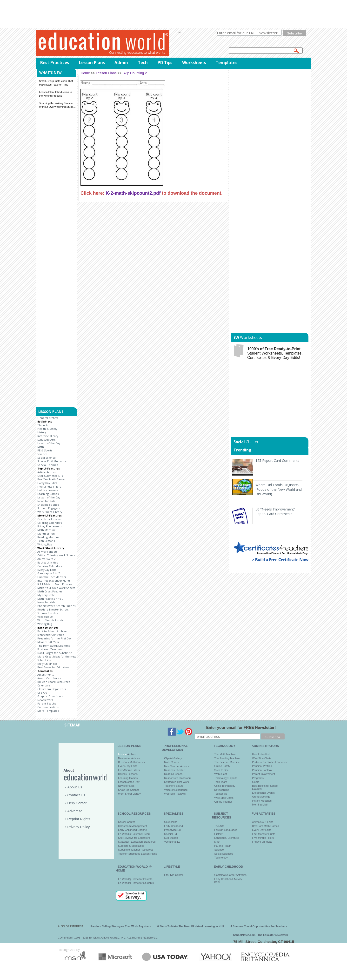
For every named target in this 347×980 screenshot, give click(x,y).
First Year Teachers (50, 649)
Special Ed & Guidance (52, 461)
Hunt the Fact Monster (52, 577)
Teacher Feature (174, 786)
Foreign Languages (226, 830)
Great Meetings (261, 797)
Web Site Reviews (175, 794)
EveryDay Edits (47, 570)
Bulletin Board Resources (54, 682)
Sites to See (221, 770)
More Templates (48, 711)
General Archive (48, 418)
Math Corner (171, 762)
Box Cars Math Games (51, 479)
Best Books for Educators (53, 667)
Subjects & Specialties (131, 846)
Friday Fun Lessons (50, 526)
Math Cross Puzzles (50, 591)
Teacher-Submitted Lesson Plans (137, 854)
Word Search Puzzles (51, 620)
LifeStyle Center (173, 875)
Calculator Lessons (49, 519)
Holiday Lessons (48, 490)
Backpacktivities (48, 562)
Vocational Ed (172, 842)
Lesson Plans (92, 63)
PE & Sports (45, 450)
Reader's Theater (174, 770)
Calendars (44, 685)
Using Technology (225, 786)
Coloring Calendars (50, 523)
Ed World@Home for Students (136, 883)
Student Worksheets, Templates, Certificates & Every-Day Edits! (275, 353)
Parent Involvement (264, 774)
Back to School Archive (52, 631)
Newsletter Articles (129, 758)
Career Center (127, 822)
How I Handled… (262, 754)
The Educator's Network (273, 935)
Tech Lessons (46, 541)
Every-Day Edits (128, 766)
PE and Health (223, 846)
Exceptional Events (263, 793)
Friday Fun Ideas (262, 842)
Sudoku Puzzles (47, 613)
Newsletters (45, 700)
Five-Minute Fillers (129, 770)
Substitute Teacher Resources (136, 850)
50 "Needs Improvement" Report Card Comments (275, 511)
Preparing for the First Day (54, 638)
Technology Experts (226, 778)
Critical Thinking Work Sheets (56, 555)
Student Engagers (49, 508)
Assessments (46, 675)
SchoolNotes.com (244, 935)
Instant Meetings (262, 801)
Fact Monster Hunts (264, 834)
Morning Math (260, 805)
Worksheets (194, 63)
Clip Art (42, 693)
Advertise (75, 811)
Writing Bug (45, 544)
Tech (143, 63)
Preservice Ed (172, 830)
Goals (256, 782)
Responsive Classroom (178, 778)
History (42, 432)
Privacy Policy (78, 827)
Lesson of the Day (49, 443)
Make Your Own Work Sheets (56, 588)
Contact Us (76, 795)
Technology (221, 858)
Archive (131, 754)
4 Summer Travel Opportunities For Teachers (259, 926)
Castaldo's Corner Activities (230, 875)
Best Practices (54, 63)
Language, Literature (227, 838)
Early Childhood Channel (133, 830)
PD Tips (165, 63)
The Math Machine (225, 754)
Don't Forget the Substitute (55, 653)
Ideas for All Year (48, 642)
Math (41, 447)
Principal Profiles (262, 766)
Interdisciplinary (48, 436)
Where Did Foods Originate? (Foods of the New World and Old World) (279, 489)
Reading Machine (48, 537)
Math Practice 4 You (50, 599)
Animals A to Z (47, 559)
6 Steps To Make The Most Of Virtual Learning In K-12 (191, 926)
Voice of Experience (176, 790)
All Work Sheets (47, 552)
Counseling (171, 822)
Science (42, 454)
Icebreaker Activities (51, 635)
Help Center (77, 803)
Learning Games (48, 494)
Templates (227, 63)
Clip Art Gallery (173, 758)
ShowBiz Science (48, 505)
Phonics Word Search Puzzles (56, 606)
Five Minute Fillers (49, 487)
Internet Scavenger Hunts (54, 581)
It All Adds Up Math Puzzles (55, 584)
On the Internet (223, 802)
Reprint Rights (79, 819)
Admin (121, 63)
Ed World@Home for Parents (135, 879)
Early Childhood (47, 664)
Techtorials (221, 794)
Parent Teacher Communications (48, 705)
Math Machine (47, 530)
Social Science (47, 458)
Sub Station (171, 838)
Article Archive (47, 472)
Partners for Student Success (269, 762)
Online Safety (222, 766)
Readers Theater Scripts (53, 609)
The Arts (43, 425)
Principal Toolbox (262, 770)
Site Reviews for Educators (134, 838)
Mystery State (46, 595)
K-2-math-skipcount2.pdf (133, 193)
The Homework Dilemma (54, 646)
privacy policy (275, 38)
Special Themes (48, 465)
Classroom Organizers (52, 689)
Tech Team (221, 782)
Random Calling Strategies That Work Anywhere (121, 926)
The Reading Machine (227, 758)
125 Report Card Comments (277, 460)
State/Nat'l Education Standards (137, 842)
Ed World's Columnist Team (134, 834)
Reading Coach (173, 774)
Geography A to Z (49, 573)
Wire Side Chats (224, 798)
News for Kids (46, 501)
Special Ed (170, 834)
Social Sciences (224, 854)
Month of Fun (46, 534)
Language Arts (46, 440)
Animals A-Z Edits (263, 822)
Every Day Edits (47, 483)
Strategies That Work (177, 782)
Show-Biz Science (129, 790)
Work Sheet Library (50, 512)
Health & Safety (47, 429)
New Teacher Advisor (177, 766)
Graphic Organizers (50, 696)
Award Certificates (49, 678)
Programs (258, 778)
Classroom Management (133, 826)
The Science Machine (227, 762)
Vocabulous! (45, 617)
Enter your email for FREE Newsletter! (241, 728)
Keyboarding (222, 790)
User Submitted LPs (50, 476)
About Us (75, 787)
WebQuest (220, 774)
